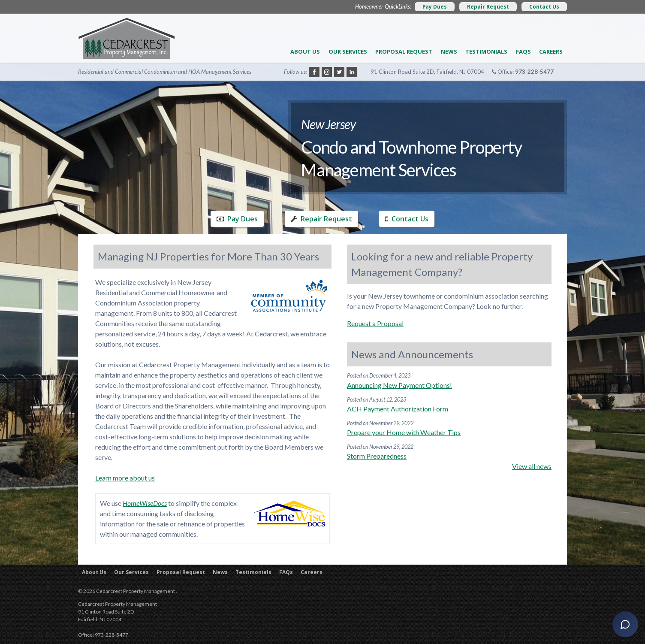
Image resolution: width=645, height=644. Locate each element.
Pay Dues (435, 7)
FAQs (523, 51)
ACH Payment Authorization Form (398, 409)
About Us (305, 51)
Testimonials (486, 51)
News (449, 51)
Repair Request (488, 7)
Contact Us (544, 7)
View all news (532, 466)
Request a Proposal (375, 323)
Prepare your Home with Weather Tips (404, 432)
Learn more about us (125, 478)
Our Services (348, 51)
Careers (551, 51)
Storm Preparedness (377, 456)
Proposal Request (404, 51)
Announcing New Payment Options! (399, 385)
